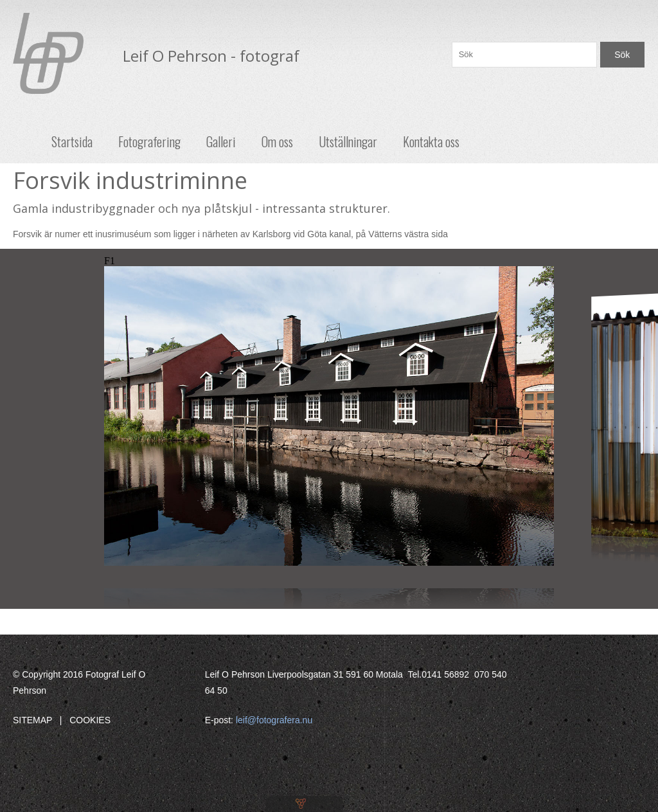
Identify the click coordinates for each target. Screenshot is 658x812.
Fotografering (149, 141)
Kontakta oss (431, 141)
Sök (622, 55)
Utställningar (348, 141)
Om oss (277, 141)
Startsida (72, 141)
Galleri (221, 141)
